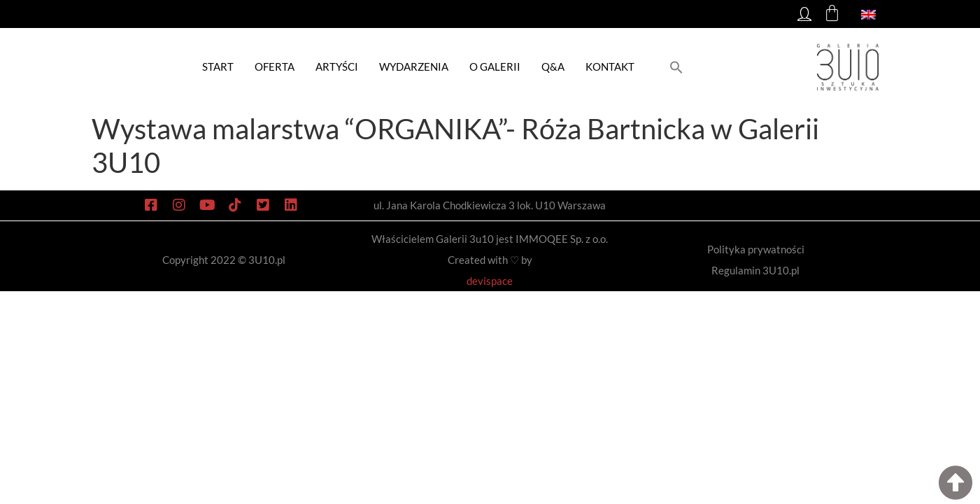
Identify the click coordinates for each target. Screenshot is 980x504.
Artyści (337, 66)
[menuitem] (868, 14)
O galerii (495, 66)
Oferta (275, 66)
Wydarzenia (414, 66)
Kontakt (610, 66)
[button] (676, 67)
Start (218, 66)
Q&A (553, 66)
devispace (490, 281)
